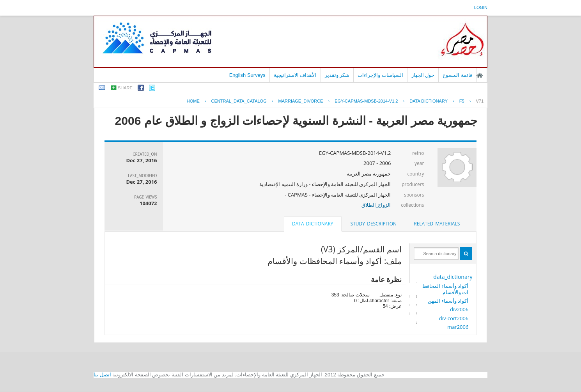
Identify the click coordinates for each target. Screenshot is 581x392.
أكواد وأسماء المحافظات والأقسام (445, 289)
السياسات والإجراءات (380, 75)
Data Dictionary (429, 101)
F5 (462, 101)
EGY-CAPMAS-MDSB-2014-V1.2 (366, 101)
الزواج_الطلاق (376, 205)
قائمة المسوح (457, 75)
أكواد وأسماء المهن (448, 301)
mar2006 (458, 327)
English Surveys (247, 75)
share (125, 88)
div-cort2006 (454, 318)
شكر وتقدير (337, 75)
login (481, 7)
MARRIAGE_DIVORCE (301, 101)
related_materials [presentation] (437, 224)
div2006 (459, 309)
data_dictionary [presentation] (313, 224)
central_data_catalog (239, 101)
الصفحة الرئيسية (480, 75)
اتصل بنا (102, 375)
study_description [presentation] (374, 224)
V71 (480, 101)
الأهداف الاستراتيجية (295, 75)
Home (193, 101)
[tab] (437, 224)
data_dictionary (453, 277)
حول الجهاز (423, 75)
